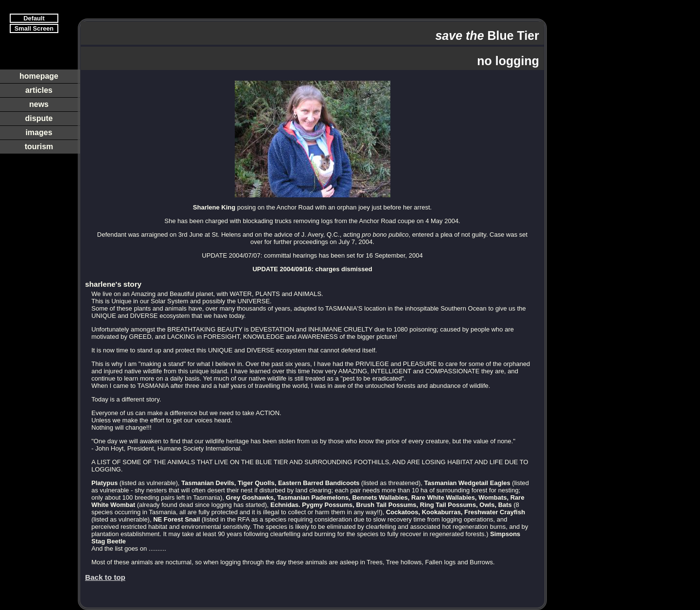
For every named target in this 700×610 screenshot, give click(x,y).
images (39, 132)
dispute (39, 118)
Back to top (105, 577)
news (39, 104)
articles (39, 90)
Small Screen (34, 28)
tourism (39, 147)
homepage (39, 76)
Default (34, 18)
